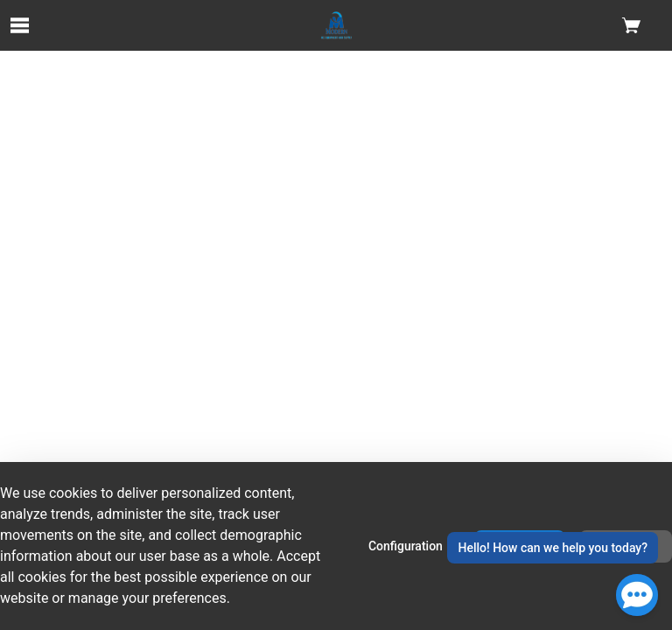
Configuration (406, 546)
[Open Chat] (637, 595)
